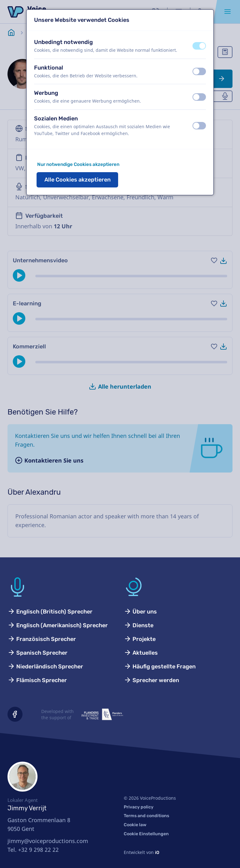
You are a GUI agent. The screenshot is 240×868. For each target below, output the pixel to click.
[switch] (199, 46)
